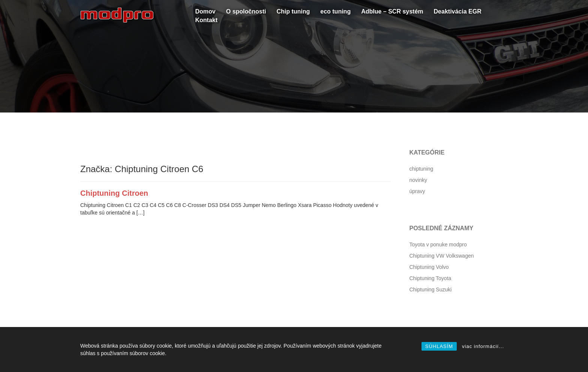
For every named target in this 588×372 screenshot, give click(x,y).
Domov (205, 11)
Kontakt (207, 20)
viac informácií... (483, 346)
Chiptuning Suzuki (431, 289)
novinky (418, 180)
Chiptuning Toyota (430, 278)
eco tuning (335, 11)
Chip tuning (293, 11)
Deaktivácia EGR (458, 11)
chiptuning (421, 169)
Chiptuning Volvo (429, 267)
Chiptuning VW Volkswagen (442, 256)
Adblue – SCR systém (392, 11)
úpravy (417, 191)
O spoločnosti (246, 11)
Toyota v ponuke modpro (438, 244)
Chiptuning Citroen (114, 193)
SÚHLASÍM (439, 346)
